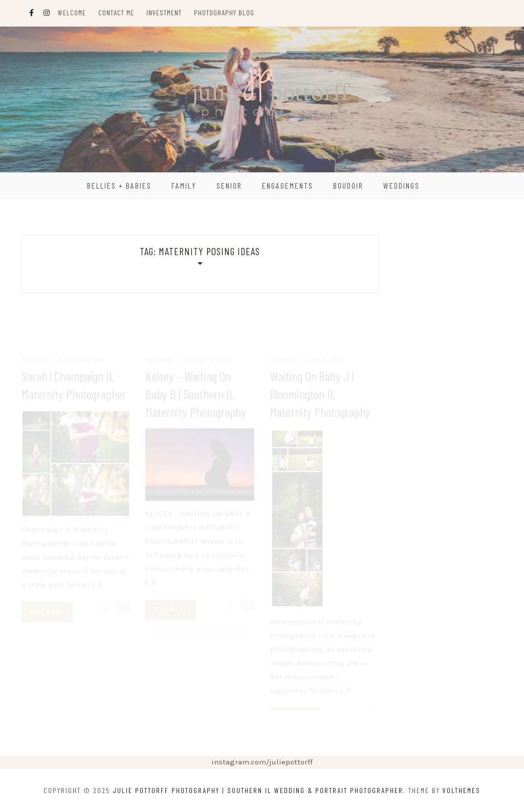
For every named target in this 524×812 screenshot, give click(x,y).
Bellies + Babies (119, 185)
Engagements (288, 185)
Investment (164, 13)
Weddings (401, 185)
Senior (229, 185)
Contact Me (116, 13)
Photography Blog (224, 13)
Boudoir (348, 185)
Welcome (72, 13)
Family (184, 185)
